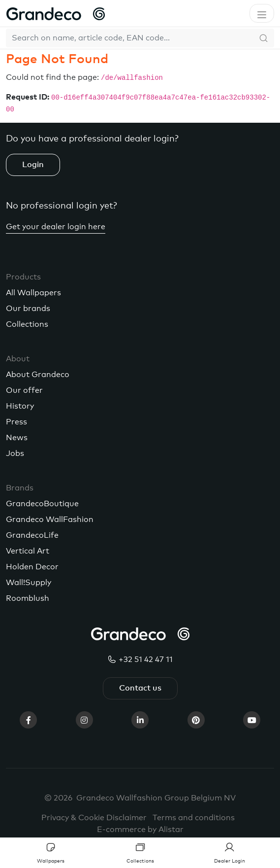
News (17, 438)
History (20, 406)
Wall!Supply (29, 583)
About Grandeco (38, 375)
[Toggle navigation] (262, 13)
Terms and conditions (194, 818)
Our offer (24, 390)
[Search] (130, 38)
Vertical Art (28, 551)
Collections (27, 324)
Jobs (15, 453)
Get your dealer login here (56, 227)
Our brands (28, 309)
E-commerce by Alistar (140, 830)
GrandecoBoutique (42, 504)
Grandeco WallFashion (50, 520)
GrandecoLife (32, 535)
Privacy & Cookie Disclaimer (94, 818)
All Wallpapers (33, 293)
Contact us (140, 688)
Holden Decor (32, 567)
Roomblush (28, 598)
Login (33, 165)
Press (16, 422)
